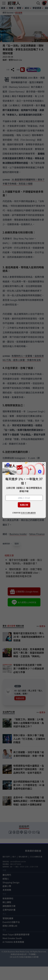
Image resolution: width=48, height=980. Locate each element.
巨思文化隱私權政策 (28, 513)
